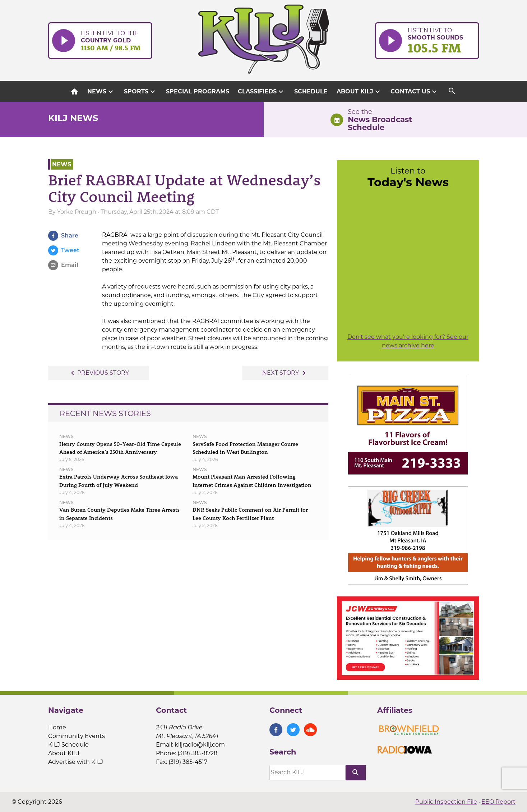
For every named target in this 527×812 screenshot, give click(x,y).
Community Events (77, 736)
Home (57, 727)
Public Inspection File (446, 802)
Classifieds (262, 92)
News (101, 92)
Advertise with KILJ (76, 762)
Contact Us (415, 92)
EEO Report (498, 802)
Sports (140, 92)
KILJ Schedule (68, 745)
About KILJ (359, 92)
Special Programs (198, 91)
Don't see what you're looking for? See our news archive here (408, 341)
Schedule (311, 91)
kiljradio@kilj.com (200, 745)
